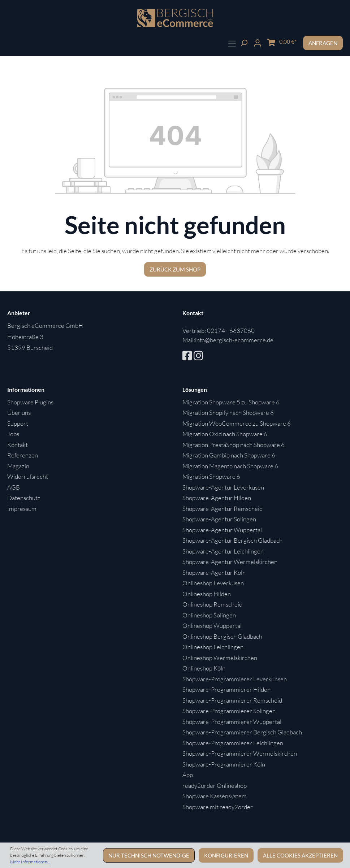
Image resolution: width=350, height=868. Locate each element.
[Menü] (232, 43)
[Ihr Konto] (258, 42)
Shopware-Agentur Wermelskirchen (230, 562)
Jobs (13, 434)
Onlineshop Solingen (209, 615)
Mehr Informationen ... (30, 862)
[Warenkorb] (282, 42)
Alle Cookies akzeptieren (300, 855)
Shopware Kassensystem (215, 796)
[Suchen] (244, 42)
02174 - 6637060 (231, 331)
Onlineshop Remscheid (212, 604)
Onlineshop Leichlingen (213, 647)
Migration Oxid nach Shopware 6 (225, 434)
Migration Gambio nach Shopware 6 (229, 455)
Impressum (22, 509)
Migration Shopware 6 (211, 476)
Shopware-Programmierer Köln (224, 764)
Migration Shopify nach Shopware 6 (228, 413)
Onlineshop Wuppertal (212, 626)
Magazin (18, 466)
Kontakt (18, 445)
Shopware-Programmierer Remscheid (232, 700)
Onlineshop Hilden (207, 594)
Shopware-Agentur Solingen (219, 519)
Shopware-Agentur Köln (214, 572)
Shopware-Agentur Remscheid (222, 509)
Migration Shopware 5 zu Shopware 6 (231, 402)
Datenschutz (24, 498)
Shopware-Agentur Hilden (217, 498)
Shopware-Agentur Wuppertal (222, 530)
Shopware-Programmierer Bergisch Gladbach (242, 732)
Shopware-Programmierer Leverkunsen (235, 679)
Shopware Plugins (30, 402)
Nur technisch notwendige (149, 855)
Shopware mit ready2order (218, 807)
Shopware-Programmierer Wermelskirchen (240, 753)
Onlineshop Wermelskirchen (220, 658)
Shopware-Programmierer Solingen (229, 711)
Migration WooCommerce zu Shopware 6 (237, 423)
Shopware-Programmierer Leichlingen (233, 743)
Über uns (19, 413)
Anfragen (323, 43)
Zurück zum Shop (175, 269)
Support (18, 423)
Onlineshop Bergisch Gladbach (222, 636)
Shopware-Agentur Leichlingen (223, 551)
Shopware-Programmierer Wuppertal (232, 722)
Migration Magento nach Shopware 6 (230, 466)
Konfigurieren (226, 855)
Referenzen (23, 455)
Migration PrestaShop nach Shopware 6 (234, 445)
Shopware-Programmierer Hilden (226, 689)
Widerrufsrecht (28, 476)
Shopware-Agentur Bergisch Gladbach (232, 540)
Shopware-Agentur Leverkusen (223, 487)
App (188, 775)
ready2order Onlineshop (215, 785)
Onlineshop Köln (204, 668)
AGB (14, 487)
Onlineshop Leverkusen (213, 583)
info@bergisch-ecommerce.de (234, 340)
